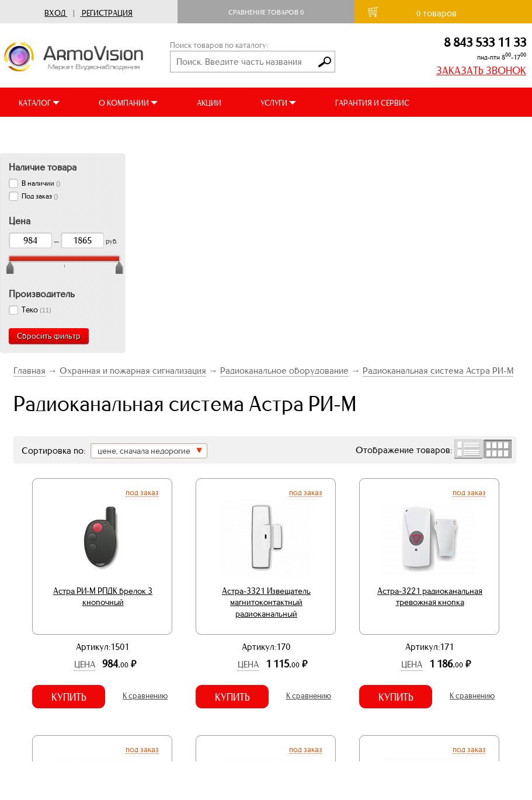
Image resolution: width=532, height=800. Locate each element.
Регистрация (107, 13)
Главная (29, 371)
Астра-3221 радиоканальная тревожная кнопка (430, 597)
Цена (85, 664)
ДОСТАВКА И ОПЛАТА (57, 132)
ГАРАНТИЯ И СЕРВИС (372, 103)
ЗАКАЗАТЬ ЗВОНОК (481, 71)
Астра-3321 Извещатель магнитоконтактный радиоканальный (266, 602)
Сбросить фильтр (49, 336)
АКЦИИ (209, 103)
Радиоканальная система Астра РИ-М (438, 371)
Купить (69, 697)
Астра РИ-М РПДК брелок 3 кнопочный (103, 597)
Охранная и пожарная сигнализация (133, 371)
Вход (55, 13)
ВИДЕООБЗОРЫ (163, 132)
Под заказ (142, 492)
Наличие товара (43, 167)
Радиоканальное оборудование (284, 371)
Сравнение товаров (266, 12)
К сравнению (145, 696)
